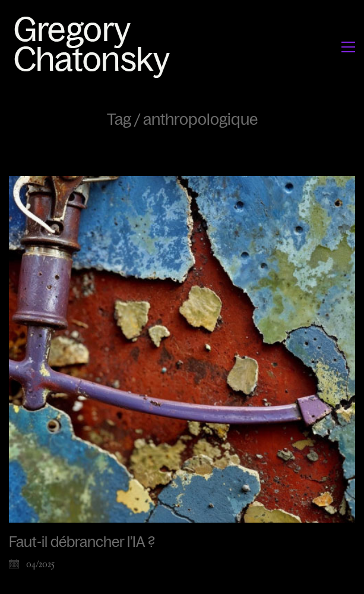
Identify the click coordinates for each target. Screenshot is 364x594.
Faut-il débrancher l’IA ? (82, 542)
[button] (348, 47)
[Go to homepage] (95, 47)
